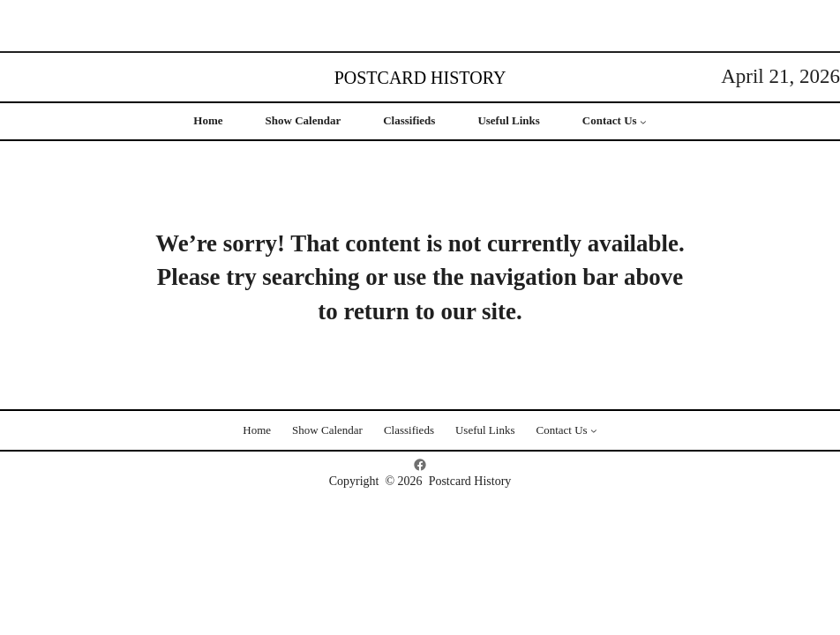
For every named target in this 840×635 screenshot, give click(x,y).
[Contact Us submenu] (643, 122)
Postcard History (420, 78)
